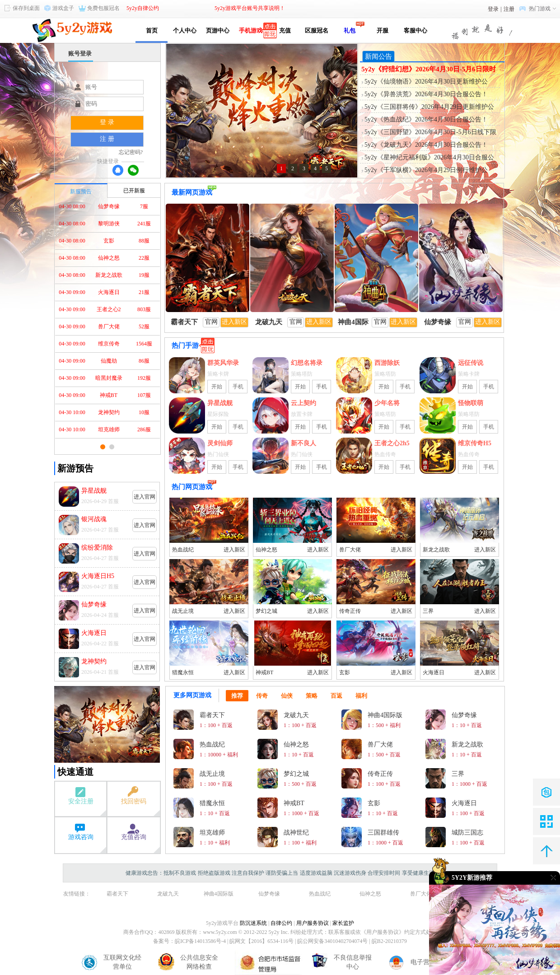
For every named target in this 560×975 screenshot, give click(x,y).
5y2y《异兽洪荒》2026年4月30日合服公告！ (426, 94)
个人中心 (185, 30)
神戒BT (264, 672)
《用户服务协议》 (383, 932)
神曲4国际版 (219, 894)
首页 (152, 30)
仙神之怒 (266, 550)
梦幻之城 (266, 611)
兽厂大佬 (350, 550)
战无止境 (183, 611)
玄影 (345, 672)
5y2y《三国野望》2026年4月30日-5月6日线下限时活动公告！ (430, 133)
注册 (509, 9)
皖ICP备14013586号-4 (200, 941)
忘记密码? (131, 152)
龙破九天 (168, 894)
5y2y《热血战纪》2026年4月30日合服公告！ (426, 119)
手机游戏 (251, 30)
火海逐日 (434, 672)
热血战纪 (183, 550)
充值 (283, 30)
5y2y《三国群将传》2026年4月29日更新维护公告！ (429, 107)
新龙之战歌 (436, 550)
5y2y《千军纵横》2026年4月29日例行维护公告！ (426, 171)
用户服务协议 (313, 923)
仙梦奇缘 (269, 894)
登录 (493, 9)
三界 (428, 611)
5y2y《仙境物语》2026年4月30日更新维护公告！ (426, 82)
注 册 (107, 139)
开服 (383, 30)
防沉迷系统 (253, 923)
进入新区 (234, 550)
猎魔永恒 (183, 672)
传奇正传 (350, 611)
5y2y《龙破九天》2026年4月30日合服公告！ (426, 145)
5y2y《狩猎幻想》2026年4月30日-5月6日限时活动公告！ (429, 70)
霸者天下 (117, 894)
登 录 (107, 122)
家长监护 (343, 923)
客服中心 (415, 30)
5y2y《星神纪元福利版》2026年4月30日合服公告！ (429, 158)
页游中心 (218, 30)
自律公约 (281, 923)
